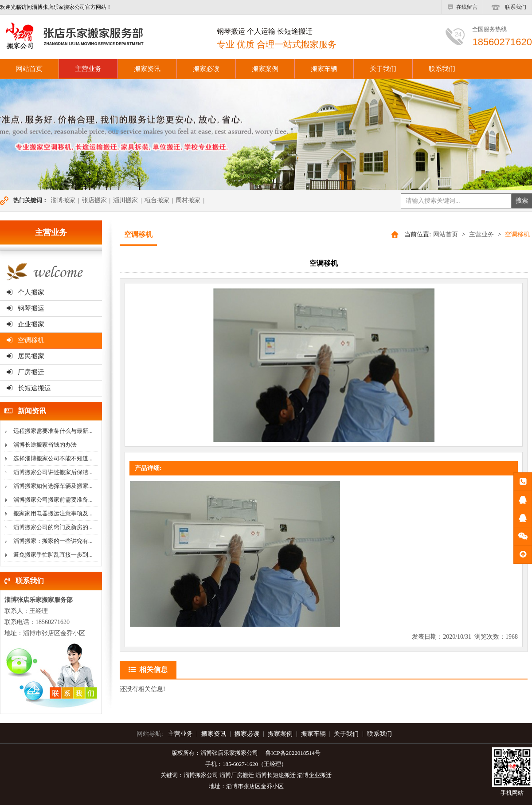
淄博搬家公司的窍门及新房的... (53, 527)
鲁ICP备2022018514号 (293, 753)
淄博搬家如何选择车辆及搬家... (53, 486)
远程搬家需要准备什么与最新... (53, 431)
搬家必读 (206, 69)
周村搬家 (188, 200)
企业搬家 (25, 324)
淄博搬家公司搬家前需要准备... (53, 500)
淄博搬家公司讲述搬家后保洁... (53, 472)
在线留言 (462, 7)
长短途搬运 (29, 388)
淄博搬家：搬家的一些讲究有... (53, 541)
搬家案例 (265, 69)
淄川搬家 (125, 200)
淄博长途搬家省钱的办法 (45, 445)
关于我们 (383, 69)
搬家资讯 (147, 69)
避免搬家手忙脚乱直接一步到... (53, 555)
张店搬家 (94, 200)
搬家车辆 (324, 69)
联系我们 (507, 7)
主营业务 (88, 69)
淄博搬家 (63, 200)
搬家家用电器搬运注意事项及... (53, 513)
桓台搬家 (157, 200)
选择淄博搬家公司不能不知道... (53, 458)
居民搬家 (25, 356)
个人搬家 (25, 292)
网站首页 (446, 234)
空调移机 (25, 340)
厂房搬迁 (25, 372)
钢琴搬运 (25, 308)
